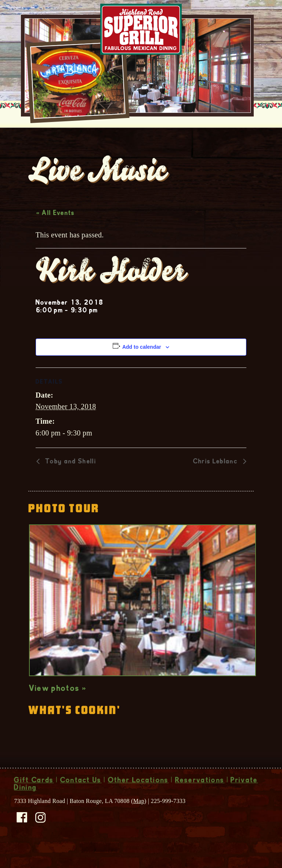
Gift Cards (34, 796)
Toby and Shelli (70, 477)
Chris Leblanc (216, 477)
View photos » (58, 704)
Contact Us (81, 796)
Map (139, 816)
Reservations (200, 796)
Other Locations (138, 796)
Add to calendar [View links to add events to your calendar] (142, 362)
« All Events (56, 229)
